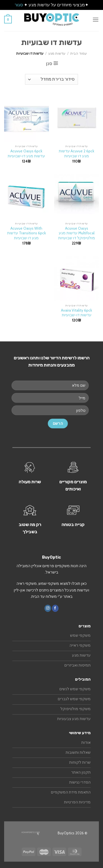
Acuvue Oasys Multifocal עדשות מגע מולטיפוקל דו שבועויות (77, 233)
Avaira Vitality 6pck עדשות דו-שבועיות (76, 313)
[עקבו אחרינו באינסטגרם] (48, 608)
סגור (19, 5)
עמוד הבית (79, 53)
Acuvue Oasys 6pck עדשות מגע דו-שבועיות (26, 153)
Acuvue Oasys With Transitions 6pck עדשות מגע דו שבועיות (27, 233)
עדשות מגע (57, 53)
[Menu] (96, 19)
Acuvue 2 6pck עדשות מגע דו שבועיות (76, 153)
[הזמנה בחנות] (51, 79)
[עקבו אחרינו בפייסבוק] (55, 608)
